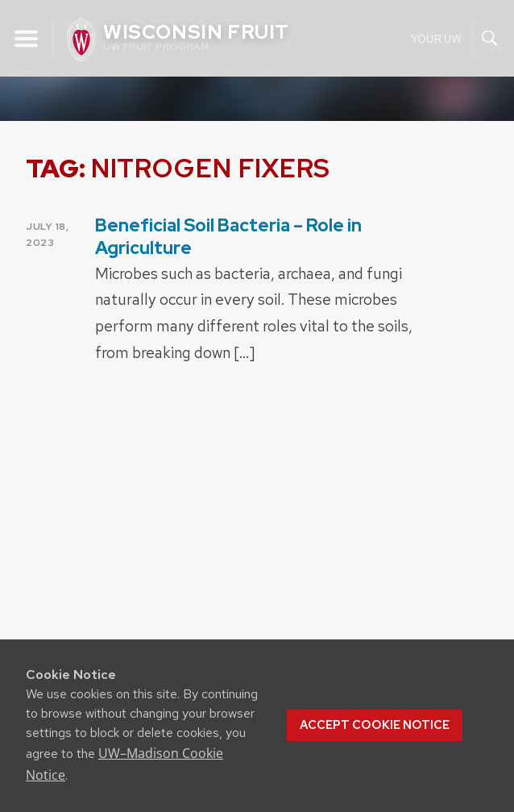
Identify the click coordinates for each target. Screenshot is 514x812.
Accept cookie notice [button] (375, 725)
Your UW (436, 38)
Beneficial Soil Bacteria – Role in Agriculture (228, 236)
